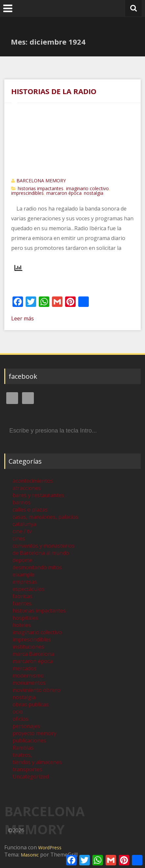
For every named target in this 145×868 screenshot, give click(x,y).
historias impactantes (41, 188)
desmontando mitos (37, 567)
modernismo (28, 676)
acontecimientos (33, 481)
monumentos (29, 683)
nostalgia (94, 193)
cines (19, 538)
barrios (22, 502)
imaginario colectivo (87, 188)
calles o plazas (30, 510)
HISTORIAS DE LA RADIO (54, 91)
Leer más (23, 318)
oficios (20, 719)
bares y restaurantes (38, 495)
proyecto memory (34, 733)
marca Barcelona (33, 654)
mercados (24, 668)
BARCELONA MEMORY (41, 181)
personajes (26, 726)
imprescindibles (27, 193)
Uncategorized (31, 777)
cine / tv (22, 531)
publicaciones (29, 740)
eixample (24, 575)
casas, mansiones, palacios (45, 517)
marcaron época (64, 193)
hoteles (22, 625)
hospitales (25, 618)
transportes (27, 769)
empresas (25, 582)
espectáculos (28, 589)
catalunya (24, 524)
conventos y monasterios (44, 546)
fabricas (22, 596)
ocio (18, 712)
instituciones (28, 647)
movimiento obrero (36, 690)
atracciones (27, 488)
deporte (22, 560)
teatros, (22, 755)
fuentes (22, 603)
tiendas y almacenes (37, 762)
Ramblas (23, 748)
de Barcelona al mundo (41, 553)
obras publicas (31, 704)
